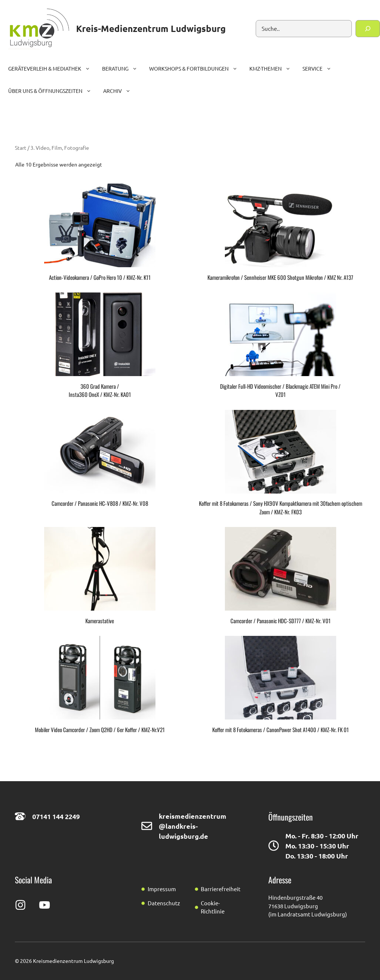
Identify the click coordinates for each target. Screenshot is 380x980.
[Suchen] (368, 29)
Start (21, 148)
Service (320, 68)
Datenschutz (164, 903)
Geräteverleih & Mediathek (52, 68)
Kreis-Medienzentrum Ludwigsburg (151, 28)
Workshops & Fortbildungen (196, 68)
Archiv (120, 91)
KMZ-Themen (273, 68)
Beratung (123, 68)
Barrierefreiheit (221, 889)
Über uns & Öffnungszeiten (53, 91)
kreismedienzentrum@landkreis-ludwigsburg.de (193, 826)
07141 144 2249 (56, 816)
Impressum (162, 889)
